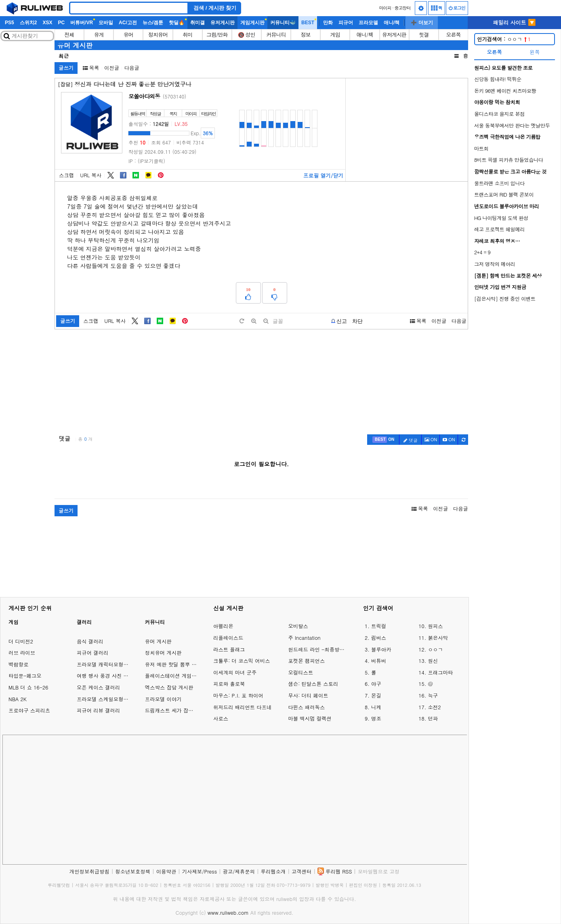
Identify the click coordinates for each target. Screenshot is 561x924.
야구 (376, 684)
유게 (99, 35)
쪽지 (173, 114)
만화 (328, 23)
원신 (433, 661)
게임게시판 (252, 23)
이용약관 (166, 871)
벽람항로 (19, 664)
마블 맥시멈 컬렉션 (310, 718)
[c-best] (383, 440)
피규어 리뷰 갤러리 (98, 710)
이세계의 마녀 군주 (235, 672)
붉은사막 (438, 638)
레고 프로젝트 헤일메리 (499, 229)
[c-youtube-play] (449, 440)
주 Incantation (304, 638)
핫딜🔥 (177, 23)
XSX (47, 23)
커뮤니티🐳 (283, 23)
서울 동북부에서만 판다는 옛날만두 (512, 125)
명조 (376, 718)
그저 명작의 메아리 (495, 264)
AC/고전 (128, 23)
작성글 (155, 114)
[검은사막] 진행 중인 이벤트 (505, 299)
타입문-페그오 (25, 676)
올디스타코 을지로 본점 (499, 114)
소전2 (434, 707)
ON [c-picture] (431, 440)
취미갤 (198, 23)
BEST (308, 23)
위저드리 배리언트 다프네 (243, 707)
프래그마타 (440, 672)
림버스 (379, 638)
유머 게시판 (75, 45)
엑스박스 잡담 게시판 (169, 687)
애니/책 (392, 23)
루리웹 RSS (339, 871)
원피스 (435, 626)
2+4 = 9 (482, 252)
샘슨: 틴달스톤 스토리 (313, 684)
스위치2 (28, 23)
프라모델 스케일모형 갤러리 (108, 699)
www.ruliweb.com (228, 912)
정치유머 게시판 (163, 653)
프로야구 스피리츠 (29, 710)
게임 (335, 35)
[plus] (254, 321)
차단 (357, 321)
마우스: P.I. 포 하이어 (238, 695)
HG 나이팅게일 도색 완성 (501, 218)
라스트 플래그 (229, 649)
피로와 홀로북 (229, 684)
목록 (91, 68)
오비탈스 (298, 626)
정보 (306, 35)
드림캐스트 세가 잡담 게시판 (178, 710)
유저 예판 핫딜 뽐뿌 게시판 (176, 664)
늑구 (433, 695)
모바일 (106, 23)
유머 (128, 35)
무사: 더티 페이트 (308, 695)
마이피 (385, 8)
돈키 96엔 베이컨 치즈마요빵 (505, 91)
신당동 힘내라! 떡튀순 (498, 79)
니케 (376, 707)
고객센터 (302, 871)
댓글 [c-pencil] (411, 440)
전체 (69, 35)
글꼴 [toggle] (278, 321)
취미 (187, 35)
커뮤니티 (276, 35)
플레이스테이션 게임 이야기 (177, 676)
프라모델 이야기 (163, 699)
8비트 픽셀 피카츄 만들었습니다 (509, 160)
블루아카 (381, 649)
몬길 (376, 695)
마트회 (481, 148)
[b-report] (339, 321)
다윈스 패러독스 (306, 707)
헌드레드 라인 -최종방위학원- (317, 649)
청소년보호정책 (133, 871)
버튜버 (379, 661)
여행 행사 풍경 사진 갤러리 (108, 676)
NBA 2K (18, 699)
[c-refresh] (463, 440)
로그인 (457, 8)
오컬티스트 (300, 672)
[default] (242, 321)
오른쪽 (453, 35)
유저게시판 (223, 23)
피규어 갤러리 (92, 653)
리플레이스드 (228, 638)
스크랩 (66, 175)
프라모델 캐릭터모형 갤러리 (108, 664)
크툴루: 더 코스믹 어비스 (242, 661)
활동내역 (138, 114)
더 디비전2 (21, 641)
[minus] (266, 321)
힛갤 (424, 35)
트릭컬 (379, 626)
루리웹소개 (273, 871)
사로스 (221, 718)
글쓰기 (66, 68)
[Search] (129, 8)
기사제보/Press (200, 871)
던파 (433, 718)
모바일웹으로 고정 (379, 871)
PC (61, 23)
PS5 (9, 23)
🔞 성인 (246, 35)
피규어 (346, 23)
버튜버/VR (82, 23)
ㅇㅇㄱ (504, 39)
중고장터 (403, 8)
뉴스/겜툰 (153, 23)
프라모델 (368, 23)
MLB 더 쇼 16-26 (28, 687)
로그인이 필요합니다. (261, 464)
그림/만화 (217, 35)
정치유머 (158, 35)
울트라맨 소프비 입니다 (499, 183)
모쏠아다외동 (144, 96)
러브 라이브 (22, 653)
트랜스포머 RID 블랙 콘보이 (504, 194)
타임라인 (208, 114)
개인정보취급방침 (89, 871)
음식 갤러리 (90, 641)
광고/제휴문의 (239, 871)
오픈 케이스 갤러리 (98, 687)
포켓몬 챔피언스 (306, 661)
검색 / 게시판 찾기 (215, 8)
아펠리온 (223, 626)
